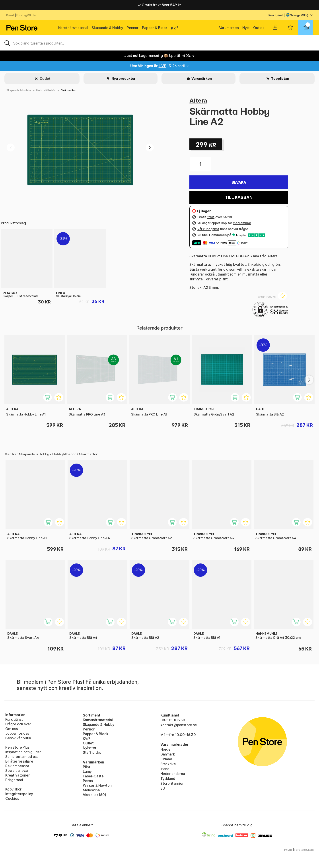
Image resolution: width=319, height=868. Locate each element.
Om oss (12, 729)
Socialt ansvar (17, 771)
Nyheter (90, 748)
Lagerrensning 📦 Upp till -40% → (159, 56)
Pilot (87, 767)
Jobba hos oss (17, 733)
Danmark (168, 754)
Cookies (12, 798)
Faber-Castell (94, 776)
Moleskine (91, 790)
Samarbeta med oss (22, 757)
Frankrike (168, 764)
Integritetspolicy (19, 794)
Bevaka (239, 182)
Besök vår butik (18, 738)
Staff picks (92, 752)
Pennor (133, 28)
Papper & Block (155, 28)
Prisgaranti (14, 780)
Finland (166, 759)
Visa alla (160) (94, 795)
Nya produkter (123, 79)
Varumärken (229, 28)
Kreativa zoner (18, 775)
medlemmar (242, 223)
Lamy (87, 771)
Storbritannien (172, 783)
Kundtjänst (276, 15)
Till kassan (239, 197)
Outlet (259, 28)
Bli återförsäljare (19, 761)
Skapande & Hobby (107, 28)
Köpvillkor (13, 789)
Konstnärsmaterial (73, 28)
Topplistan (280, 79)
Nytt (246, 28)
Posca (88, 781)
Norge (165, 749)
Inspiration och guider (23, 752)
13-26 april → (160, 66)
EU (163, 788)
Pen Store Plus (17, 747)
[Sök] (159, 43)
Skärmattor (68, 90)
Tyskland (168, 779)
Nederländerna (173, 774)
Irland (165, 769)
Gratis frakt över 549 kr (159, 5)
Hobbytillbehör (46, 90)
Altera (198, 100)
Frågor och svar (18, 724)
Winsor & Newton (97, 785)
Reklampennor (17, 766)
